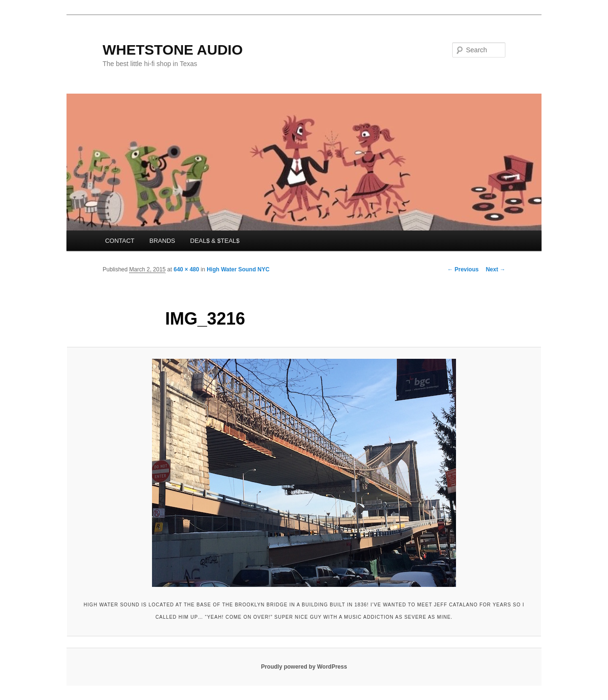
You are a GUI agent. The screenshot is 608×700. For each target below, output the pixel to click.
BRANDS (162, 241)
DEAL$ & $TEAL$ (215, 241)
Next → (496, 269)
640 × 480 (186, 269)
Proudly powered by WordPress (304, 667)
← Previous (463, 269)
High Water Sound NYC (238, 269)
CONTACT (120, 241)
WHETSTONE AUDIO (173, 50)
